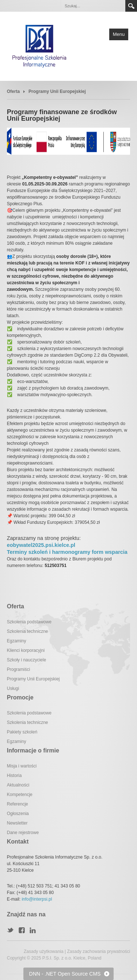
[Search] (93, 6)
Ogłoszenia (18, 814)
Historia (14, 776)
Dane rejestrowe (23, 833)
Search (131, 6)
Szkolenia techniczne (28, 631)
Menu (119, 34)
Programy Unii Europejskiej (33, 679)
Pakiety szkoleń (22, 732)
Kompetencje (20, 795)
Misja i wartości (22, 766)
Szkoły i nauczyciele (26, 660)
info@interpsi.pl (37, 899)
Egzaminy (17, 641)
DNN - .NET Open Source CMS (65, 974)
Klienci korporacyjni (26, 650)
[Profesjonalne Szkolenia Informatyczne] (39, 46)
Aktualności (18, 785)
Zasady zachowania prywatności (98, 951)
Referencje (18, 804)
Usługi (13, 688)
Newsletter (17, 823)
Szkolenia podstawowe (29, 622)
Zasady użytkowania (44, 951)
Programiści (18, 669)
